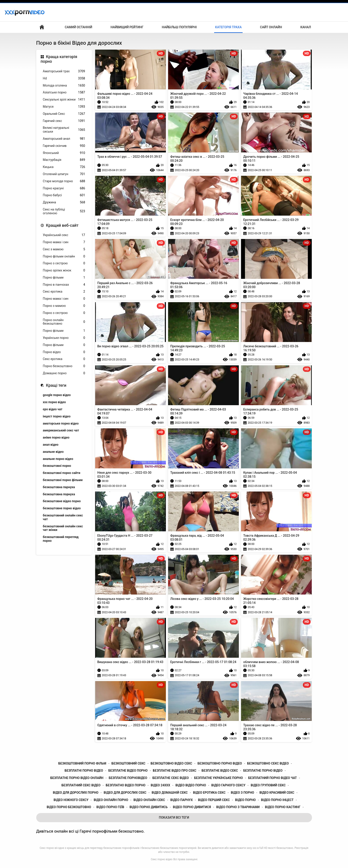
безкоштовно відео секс (172, 763)
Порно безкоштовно (64, 366)
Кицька (64, 167)
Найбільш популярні (179, 27)
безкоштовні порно (57, 466)
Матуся (64, 107)
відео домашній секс (170, 793)
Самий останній (78, 27)
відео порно (245, 800)
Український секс (64, 235)
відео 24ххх (160, 785)
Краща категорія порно (59, 59)
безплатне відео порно (128, 771)
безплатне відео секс (220, 771)
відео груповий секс (268, 785)
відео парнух (182, 800)
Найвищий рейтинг (127, 27)
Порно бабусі (64, 195)
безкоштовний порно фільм (82, 763)
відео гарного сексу (228, 785)
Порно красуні (64, 188)
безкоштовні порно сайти (62, 473)
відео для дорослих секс (125, 793)
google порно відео (57, 395)
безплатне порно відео (263, 771)
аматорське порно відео (61, 423)
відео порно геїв (110, 807)
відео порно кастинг (283, 807)
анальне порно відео (58, 459)
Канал (306, 27)
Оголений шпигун (64, 174)
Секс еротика (64, 292)
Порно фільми (64, 278)
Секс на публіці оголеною (64, 211)
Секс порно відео (162, 859)
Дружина (64, 202)
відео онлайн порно (111, 800)
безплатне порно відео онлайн (77, 778)
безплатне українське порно (218, 778)
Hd (64, 78)
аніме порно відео (56, 437)
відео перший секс (214, 800)
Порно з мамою (64, 306)
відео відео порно (191, 785)
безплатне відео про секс (175, 771)
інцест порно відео (57, 416)
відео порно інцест (277, 800)
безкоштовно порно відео (220, 763)
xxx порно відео (54, 402)
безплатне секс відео (171, 778)
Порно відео (64, 352)
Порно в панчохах (64, 285)
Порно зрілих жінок (64, 270)
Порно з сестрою (64, 263)
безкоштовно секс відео (268, 763)
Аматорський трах (64, 71)
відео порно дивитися (192, 807)
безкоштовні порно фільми (63, 480)
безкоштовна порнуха (59, 494)
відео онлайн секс (149, 800)
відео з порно (242, 793)
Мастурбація (64, 160)
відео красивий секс (277, 793)
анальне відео (53, 452)
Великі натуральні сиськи (64, 130)
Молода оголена (64, 86)
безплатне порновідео (128, 778)
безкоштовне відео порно (62, 501)
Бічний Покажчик (42, 27)
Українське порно (64, 338)
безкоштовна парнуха (59, 487)
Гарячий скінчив (64, 146)
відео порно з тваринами (238, 807)
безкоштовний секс (129, 763)
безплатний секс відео (81, 785)
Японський (64, 153)
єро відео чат (53, 409)
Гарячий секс (64, 121)
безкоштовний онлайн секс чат (63, 517)
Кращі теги (56, 385)
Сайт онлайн (271, 27)
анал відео (51, 445)
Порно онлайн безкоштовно (64, 322)
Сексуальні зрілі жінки (64, 100)
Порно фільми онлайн (64, 256)
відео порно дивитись (148, 807)
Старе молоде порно (64, 181)
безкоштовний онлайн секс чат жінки (63, 528)
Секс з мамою (64, 249)
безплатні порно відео (84, 771)
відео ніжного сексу (71, 800)
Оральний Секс (64, 114)
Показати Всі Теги (174, 817)
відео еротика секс (209, 793)
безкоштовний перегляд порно (61, 539)
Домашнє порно (64, 373)
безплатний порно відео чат (273, 778)
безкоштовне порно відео (62, 508)
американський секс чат (61, 430)
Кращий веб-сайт (62, 225)
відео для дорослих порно (76, 793)
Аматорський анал (64, 139)
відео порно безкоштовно (69, 807)
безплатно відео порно (126, 785)
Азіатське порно (64, 92)
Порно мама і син (64, 242)
